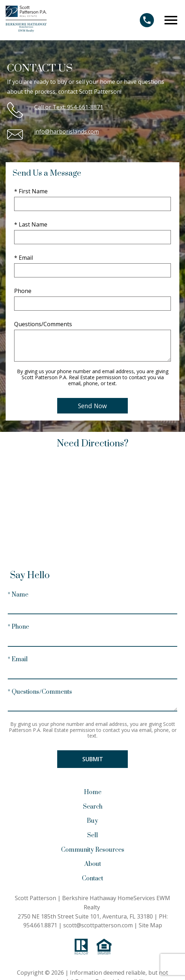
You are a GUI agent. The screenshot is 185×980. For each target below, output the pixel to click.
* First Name (31, 191)
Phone (23, 291)
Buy (92, 821)
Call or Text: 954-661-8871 (69, 107)
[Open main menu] (171, 20)
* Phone (18, 627)
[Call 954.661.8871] (147, 20)
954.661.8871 (40, 925)
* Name (18, 595)
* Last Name (31, 224)
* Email (23, 258)
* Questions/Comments (40, 692)
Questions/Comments (43, 324)
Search (93, 807)
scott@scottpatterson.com (98, 925)
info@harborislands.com (67, 131)
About (93, 864)
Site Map (150, 925)
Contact (92, 879)
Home (93, 792)
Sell (92, 835)
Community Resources (93, 850)
